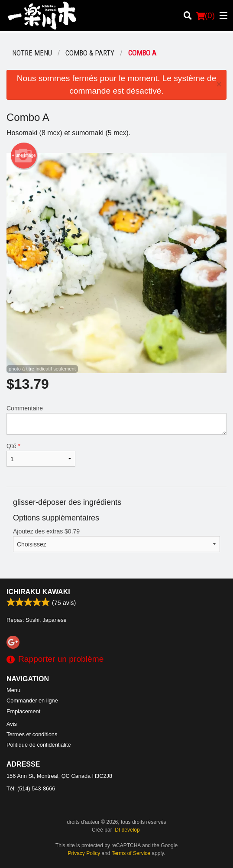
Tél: (31, 788)
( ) (205, 16)
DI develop (127, 830)
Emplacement (23, 711)
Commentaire (116, 420)
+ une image (24, 156)
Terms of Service (131, 853)
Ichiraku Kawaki (38, 592)
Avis (12, 724)
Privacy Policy (84, 853)
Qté (41, 455)
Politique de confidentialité (39, 745)
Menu (13, 690)
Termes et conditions (32, 734)
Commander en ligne (32, 701)
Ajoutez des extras (116, 540)
